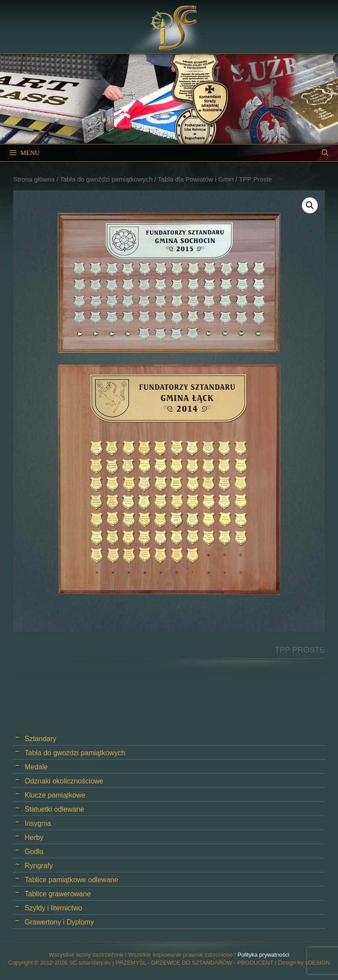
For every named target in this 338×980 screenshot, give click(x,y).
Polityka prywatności (264, 955)
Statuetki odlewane (54, 809)
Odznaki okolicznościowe (64, 781)
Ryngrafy (39, 866)
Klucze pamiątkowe (55, 795)
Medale (36, 767)
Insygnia (38, 823)
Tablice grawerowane (58, 894)
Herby (34, 837)
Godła (34, 852)
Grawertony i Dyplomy (59, 922)
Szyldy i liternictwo (53, 908)
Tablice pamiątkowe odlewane (72, 880)
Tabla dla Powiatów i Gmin (196, 179)
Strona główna (34, 179)
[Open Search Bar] (325, 153)
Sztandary (40, 739)
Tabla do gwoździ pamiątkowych (106, 179)
